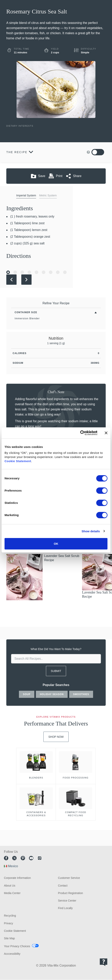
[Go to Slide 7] (51, 272)
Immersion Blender (27, 318)
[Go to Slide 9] (65, 272)
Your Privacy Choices (17, 946)
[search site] (56, 659)
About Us (10, 886)
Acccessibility (12, 954)
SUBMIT (56, 671)
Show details (91, 531)
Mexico (13, 866)
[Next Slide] (26, 280)
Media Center (12, 893)
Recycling (10, 916)
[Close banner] (106, 433)
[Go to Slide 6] (44, 272)
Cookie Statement (18, 461)
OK (56, 544)
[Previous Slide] (11, 280)
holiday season (52, 694)
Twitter (14, 858)
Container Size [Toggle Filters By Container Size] (26, 312)
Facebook (6, 858)
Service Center (67, 901)
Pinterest (23, 858)
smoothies (81, 694)
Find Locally (65, 908)
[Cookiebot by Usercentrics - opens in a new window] (80, 433)
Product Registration (70, 893)
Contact (63, 886)
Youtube (31, 858)
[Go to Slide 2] (15, 272)
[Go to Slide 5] (36, 272)
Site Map (9, 938)
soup (27, 694)
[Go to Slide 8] (58, 272)
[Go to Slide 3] (22, 272)
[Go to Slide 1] (8, 272)
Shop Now (56, 737)
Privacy (8, 923)
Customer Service (69, 878)
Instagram (40, 858)
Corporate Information (17, 878)
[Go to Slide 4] (29, 272)
